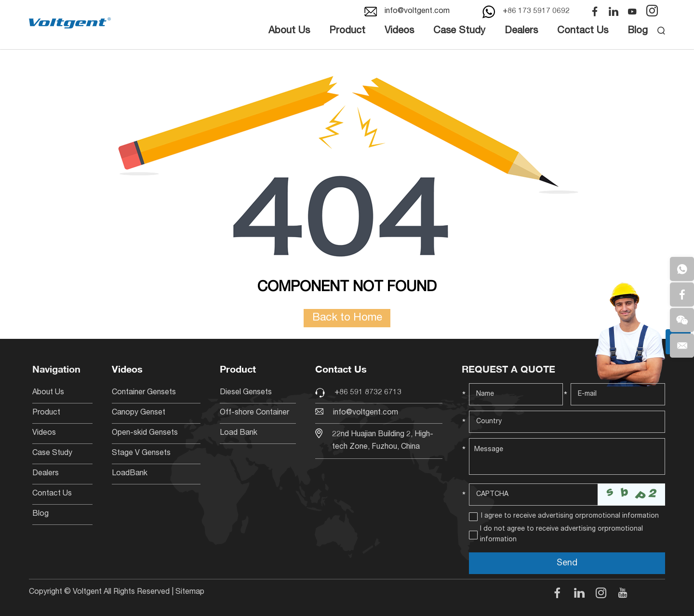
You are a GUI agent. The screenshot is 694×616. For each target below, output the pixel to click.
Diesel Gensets (246, 393)
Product (347, 31)
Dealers (521, 31)
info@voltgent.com (417, 12)
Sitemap (190, 592)
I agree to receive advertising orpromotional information (570, 516)
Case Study (459, 31)
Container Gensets (144, 393)
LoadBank (130, 474)
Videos (399, 31)
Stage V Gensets (141, 454)
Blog (638, 31)
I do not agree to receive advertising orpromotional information (561, 535)
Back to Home (347, 318)
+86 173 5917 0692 (536, 12)
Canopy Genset (139, 413)
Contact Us (583, 31)
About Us (289, 31)
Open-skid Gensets (145, 433)
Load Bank (239, 433)
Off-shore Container (254, 413)
